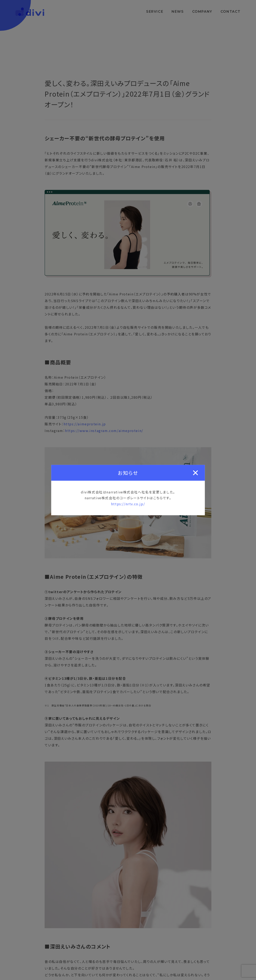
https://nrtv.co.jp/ (128, 504)
